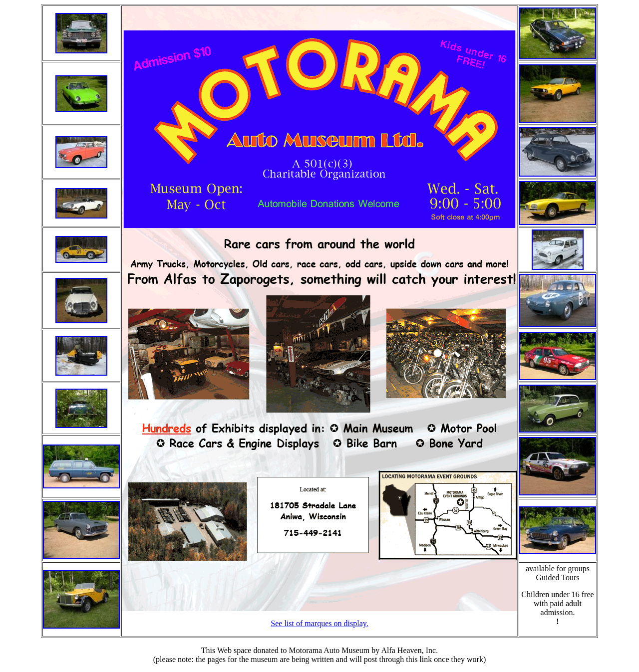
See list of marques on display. (319, 623)
